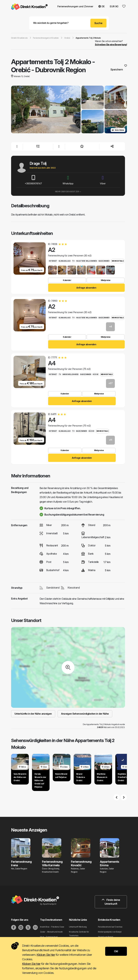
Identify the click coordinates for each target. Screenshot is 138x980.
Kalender (67, 280)
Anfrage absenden (86, 288)
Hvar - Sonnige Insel (49, 937)
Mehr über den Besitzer (68, 192)
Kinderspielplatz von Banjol (110, 932)
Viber (103, 180)
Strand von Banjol (105, 937)
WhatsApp (68, 180)
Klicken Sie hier (46, 955)
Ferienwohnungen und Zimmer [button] (75, 6)
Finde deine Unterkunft (111, 902)
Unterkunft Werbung (78, 927)
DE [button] (102, 6)
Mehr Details (118, 261)
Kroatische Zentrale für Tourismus (79, 934)
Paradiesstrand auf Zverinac (110, 927)
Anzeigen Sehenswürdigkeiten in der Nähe (85, 714)
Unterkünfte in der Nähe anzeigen (33, 714)
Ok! (116, 951)
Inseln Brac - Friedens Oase (52, 927)
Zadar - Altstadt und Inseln (51, 932)
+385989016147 (33, 180)
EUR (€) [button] (114, 6)
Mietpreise (106, 280)
